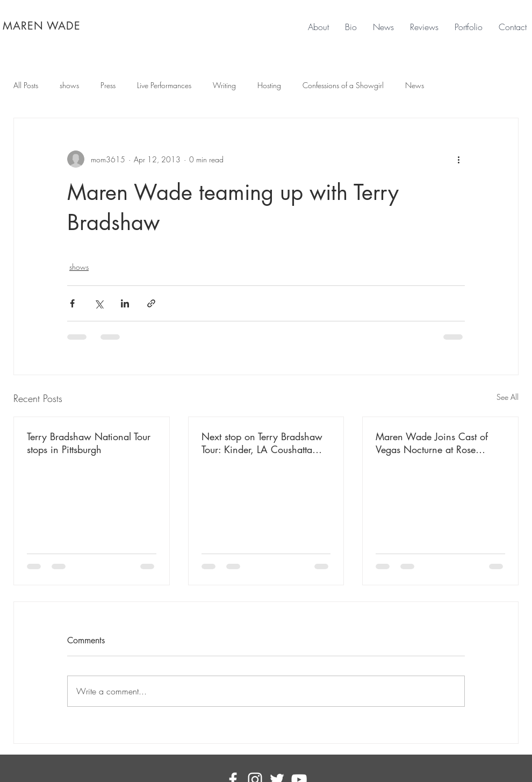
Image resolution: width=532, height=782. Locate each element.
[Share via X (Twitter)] (99, 303)
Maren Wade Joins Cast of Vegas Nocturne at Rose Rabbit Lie (432, 443)
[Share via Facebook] (72, 303)
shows (69, 85)
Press (108, 85)
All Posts (26, 85)
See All (508, 397)
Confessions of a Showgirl (343, 85)
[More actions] (458, 159)
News (415, 85)
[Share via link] (151, 303)
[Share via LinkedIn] (125, 303)
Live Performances (164, 85)
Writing (224, 85)
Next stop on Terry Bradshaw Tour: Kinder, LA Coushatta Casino (262, 443)
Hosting (269, 85)
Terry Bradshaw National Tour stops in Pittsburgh (89, 443)
